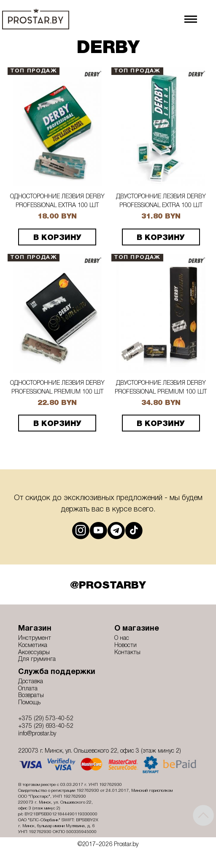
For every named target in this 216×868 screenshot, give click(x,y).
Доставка (31, 682)
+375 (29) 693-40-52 (46, 726)
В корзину (57, 238)
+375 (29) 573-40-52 (46, 719)
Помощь (29, 703)
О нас (122, 638)
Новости (126, 646)
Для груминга (37, 659)
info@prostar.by (37, 734)
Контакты (127, 653)
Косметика (33, 646)
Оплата (28, 689)
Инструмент (35, 638)
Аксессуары (34, 653)
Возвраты (31, 696)
